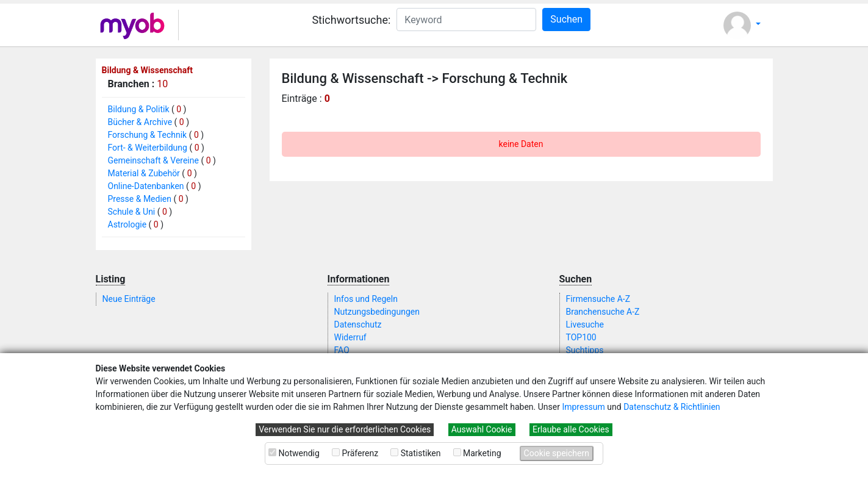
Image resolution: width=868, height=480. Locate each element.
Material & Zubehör (144, 173)
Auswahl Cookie (482, 429)
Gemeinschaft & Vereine (153, 160)
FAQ (342, 350)
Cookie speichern (557, 453)
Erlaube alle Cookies (571, 429)
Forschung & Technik (148, 135)
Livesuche (585, 324)
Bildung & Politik (139, 109)
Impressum (583, 407)
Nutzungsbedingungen (377, 312)
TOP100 (581, 337)
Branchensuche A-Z (603, 312)
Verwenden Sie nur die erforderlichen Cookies (345, 429)
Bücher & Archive (140, 122)
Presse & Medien (140, 199)
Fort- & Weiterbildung (148, 148)
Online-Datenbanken (146, 186)
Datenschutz (358, 324)
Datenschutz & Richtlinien (672, 407)
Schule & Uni (132, 212)
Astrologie (127, 224)
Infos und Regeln (366, 299)
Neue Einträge (129, 299)
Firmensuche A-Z (598, 299)
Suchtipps (585, 350)
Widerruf (350, 337)
